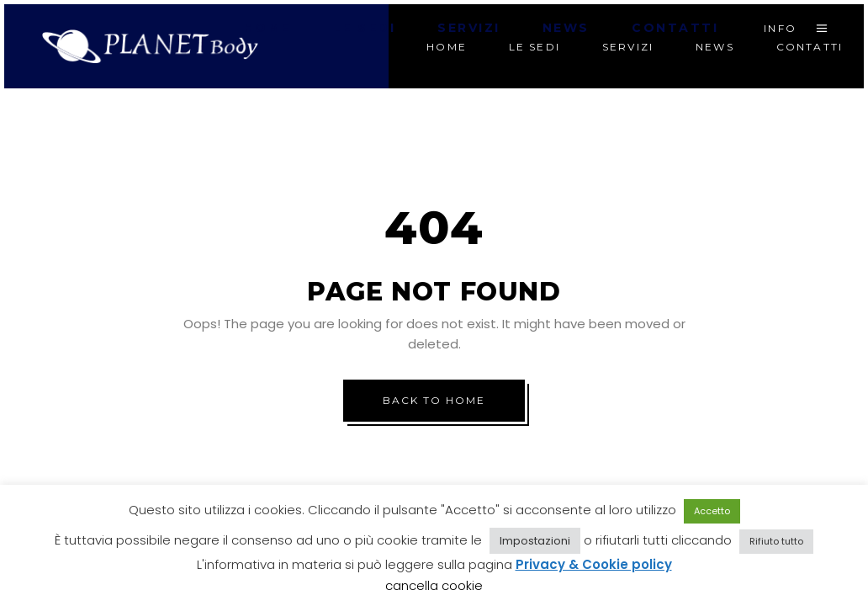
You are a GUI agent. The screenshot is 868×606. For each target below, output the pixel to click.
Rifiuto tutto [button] (776, 541)
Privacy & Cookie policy (594, 564)
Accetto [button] (712, 511)
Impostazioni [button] (535, 541)
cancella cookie (434, 585)
